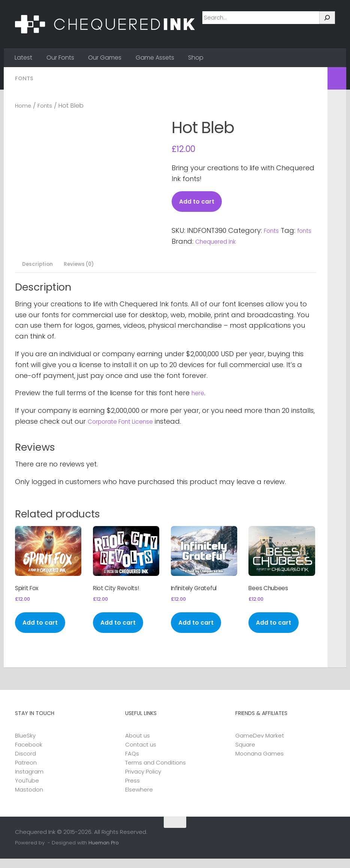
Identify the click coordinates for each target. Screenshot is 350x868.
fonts (180, 242)
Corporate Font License (127, 424)
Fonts (25, 78)
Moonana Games (260, 763)
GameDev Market (260, 745)
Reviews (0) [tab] (85, 266)
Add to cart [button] (42, 632)
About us (138, 745)
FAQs (132, 763)
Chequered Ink (239, 242)
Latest (23, 58)
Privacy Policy (143, 781)
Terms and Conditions (156, 772)
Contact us (141, 754)
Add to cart (199, 202)
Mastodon (29, 799)
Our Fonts (60, 58)
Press (132, 790)
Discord (25, 763)
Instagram (29, 781)
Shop (196, 58)
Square (245, 754)
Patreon (26, 772)
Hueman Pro (104, 852)
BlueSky (25, 745)
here (199, 395)
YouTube (27, 790)
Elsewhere (139, 799)
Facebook (29, 754)
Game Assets (155, 58)
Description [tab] (38, 266)
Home (24, 106)
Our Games (105, 58)
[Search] (327, 18)
